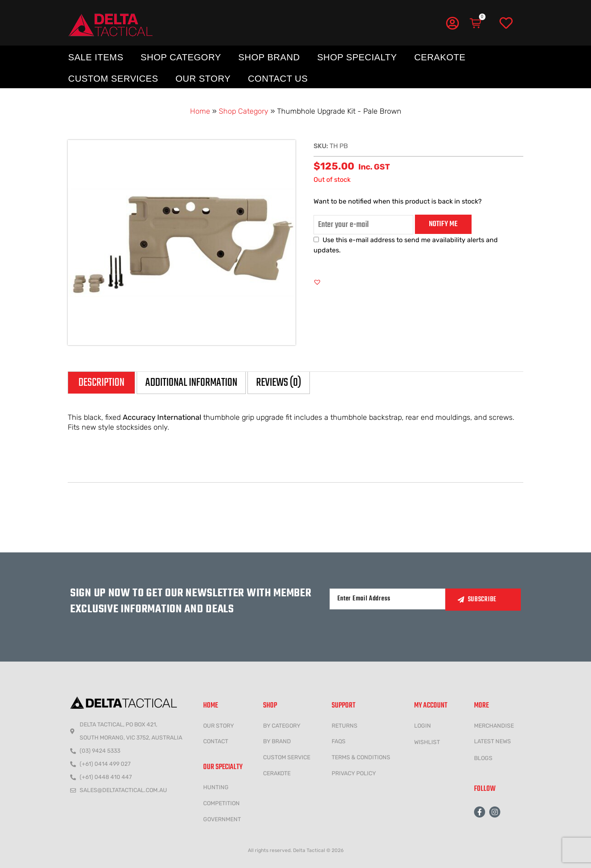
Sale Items (96, 57)
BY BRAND (277, 741)
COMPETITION (221, 803)
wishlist (427, 742)
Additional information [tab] (191, 383)
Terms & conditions (361, 757)
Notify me (443, 224)
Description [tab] (101, 383)
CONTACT (216, 741)
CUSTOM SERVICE (287, 757)
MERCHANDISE (494, 726)
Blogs (483, 758)
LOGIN (423, 726)
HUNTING (216, 787)
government (222, 819)
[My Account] (452, 23)
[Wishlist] (506, 23)
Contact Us (278, 79)
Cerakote (440, 57)
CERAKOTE (277, 773)
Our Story (203, 79)
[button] (317, 282)
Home (200, 111)
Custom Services (113, 79)
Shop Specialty (357, 57)
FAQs (339, 741)
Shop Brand (269, 57)
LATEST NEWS (492, 741)
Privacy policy (354, 773)
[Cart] (476, 23)
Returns (345, 726)
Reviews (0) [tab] (279, 383)
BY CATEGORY (282, 726)
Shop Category (181, 57)
